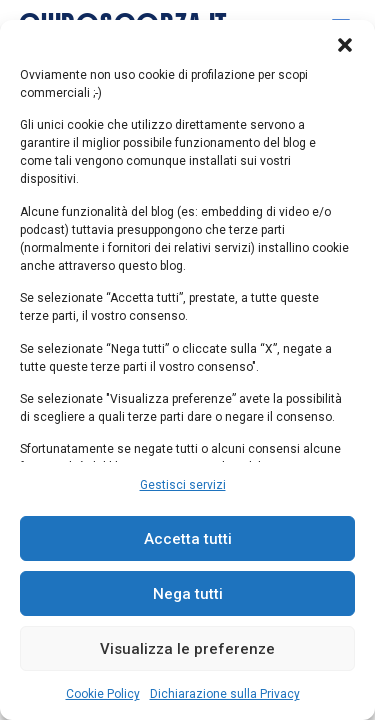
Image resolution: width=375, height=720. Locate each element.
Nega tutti (188, 594)
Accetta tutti (188, 539)
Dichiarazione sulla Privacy (225, 694)
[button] (345, 45)
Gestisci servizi (183, 485)
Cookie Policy (103, 694)
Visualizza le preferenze (187, 649)
